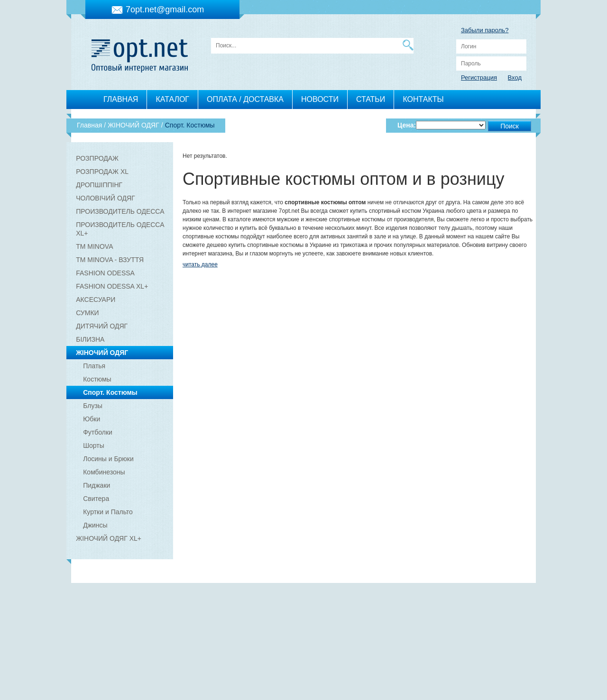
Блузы (93, 406)
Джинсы (95, 525)
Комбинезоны (104, 472)
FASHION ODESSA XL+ (112, 286)
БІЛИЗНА (90, 339)
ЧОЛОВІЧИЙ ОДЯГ (105, 198)
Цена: (407, 125)
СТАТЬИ (371, 99)
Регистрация (479, 77)
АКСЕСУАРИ (96, 300)
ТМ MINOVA (94, 246)
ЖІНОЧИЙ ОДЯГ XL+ (109, 538)
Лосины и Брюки (108, 459)
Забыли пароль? (485, 30)
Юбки (92, 419)
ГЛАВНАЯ (121, 99)
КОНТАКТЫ (423, 99)
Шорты (94, 445)
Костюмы (97, 379)
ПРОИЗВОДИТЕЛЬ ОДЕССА (120, 211)
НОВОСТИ (320, 99)
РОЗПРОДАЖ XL (102, 172)
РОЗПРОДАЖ (97, 158)
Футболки (98, 432)
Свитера (96, 499)
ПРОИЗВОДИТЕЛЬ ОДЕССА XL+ (120, 229)
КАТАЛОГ (172, 99)
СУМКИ (87, 313)
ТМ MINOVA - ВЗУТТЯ (110, 260)
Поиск (510, 126)
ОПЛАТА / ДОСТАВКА (245, 99)
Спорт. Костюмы (110, 392)
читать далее (200, 264)
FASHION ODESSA (105, 273)
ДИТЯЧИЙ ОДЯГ (102, 326)
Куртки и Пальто (108, 512)
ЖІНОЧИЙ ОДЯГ (102, 353)
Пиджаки (97, 485)
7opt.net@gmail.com (165, 9)
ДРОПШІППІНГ (99, 185)
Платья (94, 366)
